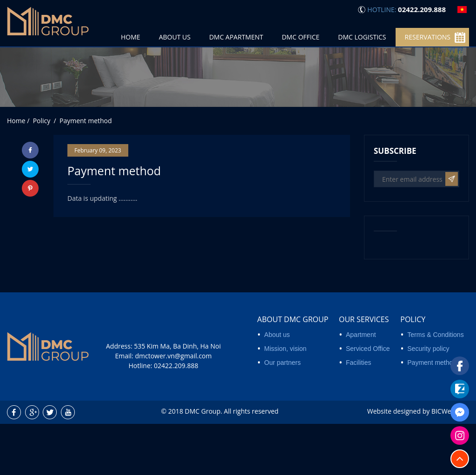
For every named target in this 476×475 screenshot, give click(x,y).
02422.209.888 (176, 417)
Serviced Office (368, 400)
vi (462, 10)
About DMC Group (293, 370)
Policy (413, 370)
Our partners (282, 414)
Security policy (428, 400)
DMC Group (203, 462)
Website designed (394, 462)
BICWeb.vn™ (450, 462)
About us (277, 386)
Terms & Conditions (435, 386)
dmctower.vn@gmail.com (173, 407)
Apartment (361, 386)
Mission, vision (285, 400)
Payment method (432, 414)
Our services (364, 370)
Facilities (358, 414)
